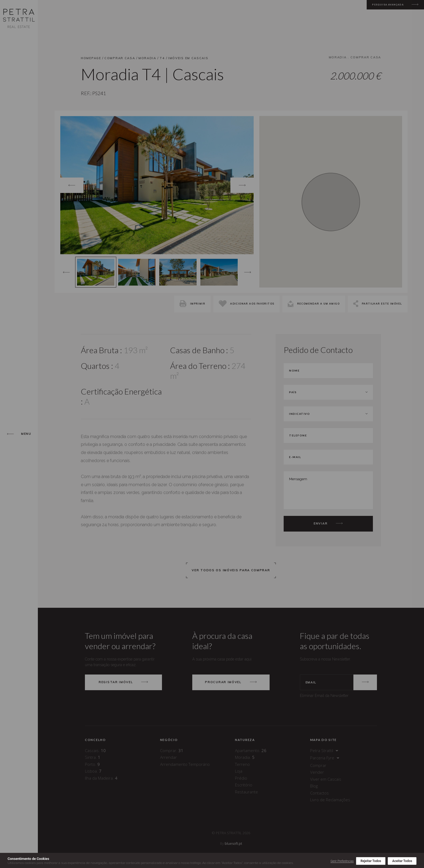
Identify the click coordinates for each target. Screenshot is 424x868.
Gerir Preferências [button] (342, 861)
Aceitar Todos (402, 861)
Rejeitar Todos (371, 861)
